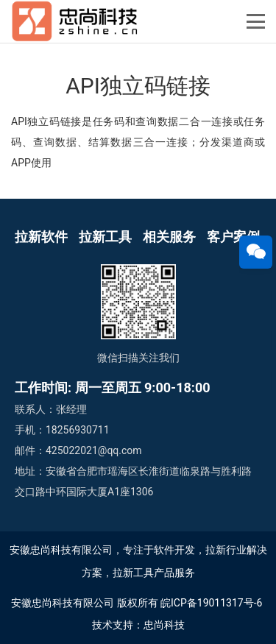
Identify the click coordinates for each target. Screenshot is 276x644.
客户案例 (233, 237)
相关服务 (169, 237)
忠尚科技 (164, 625)
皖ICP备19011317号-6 (211, 603)
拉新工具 (105, 237)
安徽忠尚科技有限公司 (63, 603)
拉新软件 (41, 237)
